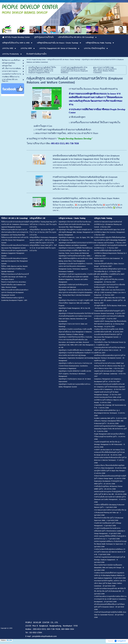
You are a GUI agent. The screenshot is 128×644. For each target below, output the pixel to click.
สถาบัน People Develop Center (36, 60)
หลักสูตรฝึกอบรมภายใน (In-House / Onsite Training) (64, 60)
